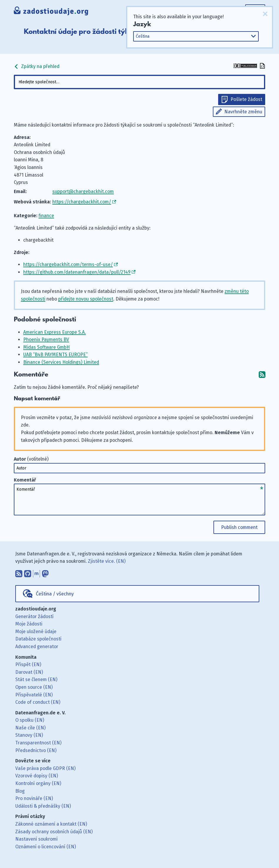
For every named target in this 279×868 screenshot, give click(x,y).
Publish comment (239, 527)
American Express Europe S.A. (55, 332)
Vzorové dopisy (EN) (37, 776)
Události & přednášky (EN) (43, 806)
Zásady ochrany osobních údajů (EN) (54, 832)
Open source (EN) (34, 687)
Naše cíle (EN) (30, 728)
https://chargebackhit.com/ (82, 202)
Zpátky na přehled (37, 66)
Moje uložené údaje (36, 632)
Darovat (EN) (29, 672)
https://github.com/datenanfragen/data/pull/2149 (77, 272)
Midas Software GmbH (46, 347)
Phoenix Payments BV (46, 340)
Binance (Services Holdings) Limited (61, 362)
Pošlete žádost (246, 99)
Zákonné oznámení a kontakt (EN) (51, 824)
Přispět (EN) (28, 664)
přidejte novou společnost (86, 299)
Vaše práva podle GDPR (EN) (45, 768)
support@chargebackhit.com (83, 191)
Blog (20, 791)
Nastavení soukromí (36, 839)
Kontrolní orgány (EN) (38, 783)
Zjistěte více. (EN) (107, 561)
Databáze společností (38, 639)
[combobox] (139, 82)
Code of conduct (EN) (38, 702)
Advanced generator (37, 647)
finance (46, 216)
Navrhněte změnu (243, 112)
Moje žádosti (29, 624)
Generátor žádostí (34, 616)
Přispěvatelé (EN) (34, 695)
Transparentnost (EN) (38, 743)
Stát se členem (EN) (36, 679)
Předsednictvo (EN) (36, 750)
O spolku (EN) (30, 720)
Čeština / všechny (55, 594)
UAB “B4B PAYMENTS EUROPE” (55, 355)
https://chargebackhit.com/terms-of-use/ (68, 264)
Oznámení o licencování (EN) (46, 847)
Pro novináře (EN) (34, 798)
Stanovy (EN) (29, 735)
